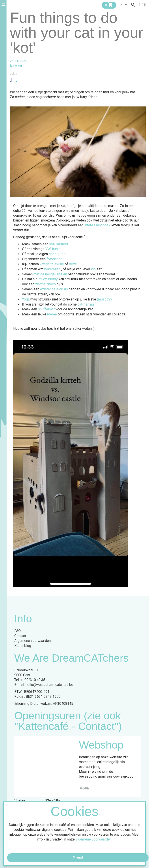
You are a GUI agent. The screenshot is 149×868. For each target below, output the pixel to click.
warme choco (46, 284)
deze (73, 264)
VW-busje (53, 249)
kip (94, 269)
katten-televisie (52, 264)
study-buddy (48, 279)
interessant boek (98, 225)
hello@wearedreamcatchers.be (49, 685)
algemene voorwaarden (94, 839)
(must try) (105, 299)
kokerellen (53, 269)
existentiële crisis (54, 289)
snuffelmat (46, 309)
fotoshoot (55, 259)
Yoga (26, 299)
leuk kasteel (59, 244)
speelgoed (58, 254)
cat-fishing (86, 304)
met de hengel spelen (51, 274)
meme (52, 314)
